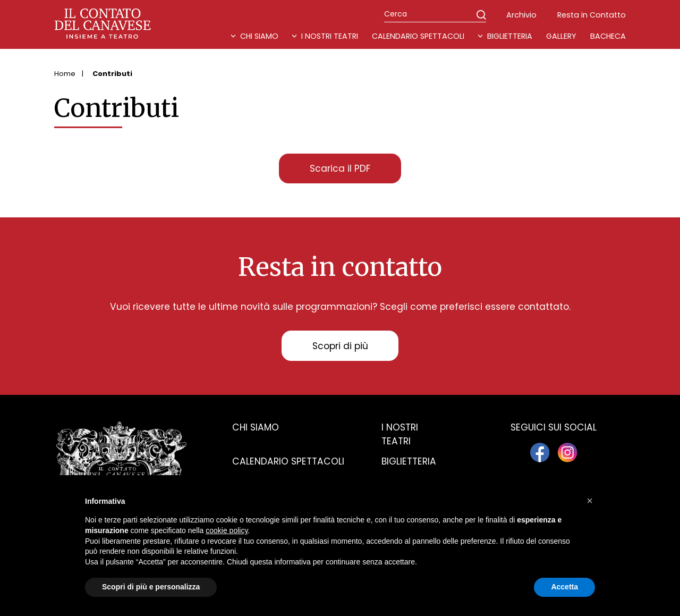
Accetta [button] (564, 587)
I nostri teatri (330, 36)
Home (65, 74)
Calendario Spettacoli (418, 36)
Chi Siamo (259, 36)
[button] (590, 501)
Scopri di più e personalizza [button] (151, 587)
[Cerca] (435, 14)
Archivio (521, 15)
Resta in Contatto (592, 15)
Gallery (561, 36)
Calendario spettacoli (288, 461)
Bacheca (608, 36)
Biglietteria (510, 36)
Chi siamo (256, 427)
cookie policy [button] (227, 530)
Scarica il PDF (340, 168)
